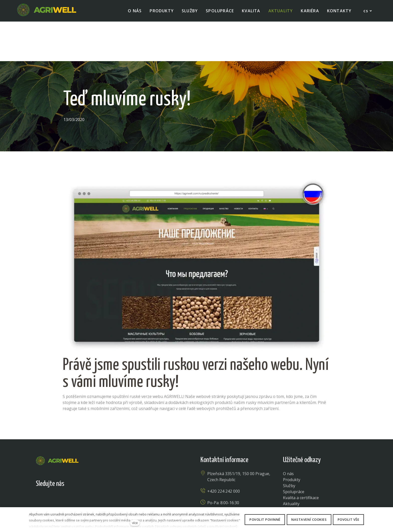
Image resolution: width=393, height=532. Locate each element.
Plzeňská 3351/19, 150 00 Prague (238, 434)
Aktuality (291, 464)
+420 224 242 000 (224, 452)
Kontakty (291, 476)
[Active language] (362, 11)
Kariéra (290, 470)
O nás (288, 434)
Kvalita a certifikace (301, 458)
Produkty (292, 440)
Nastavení (180, 506)
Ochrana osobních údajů (115, 506)
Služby (289, 446)
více (135, 523)
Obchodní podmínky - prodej (282, 506)
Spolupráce (294, 452)
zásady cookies (208, 506)
